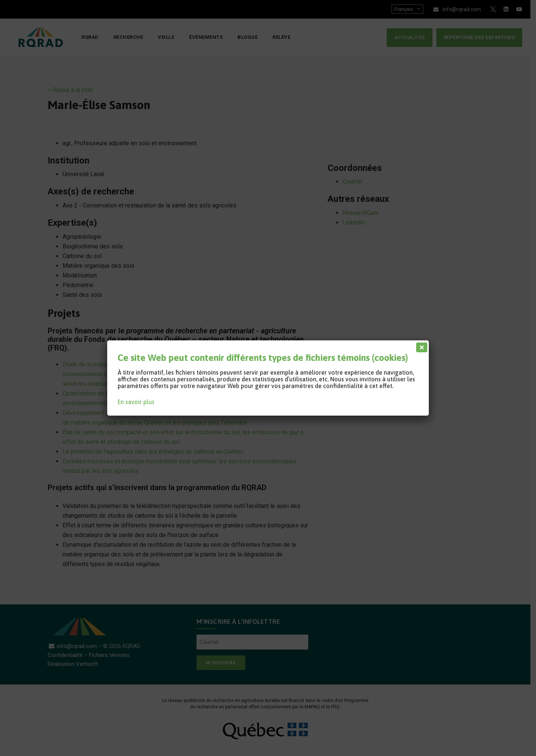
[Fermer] (420, 346)
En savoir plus (136, 402)
